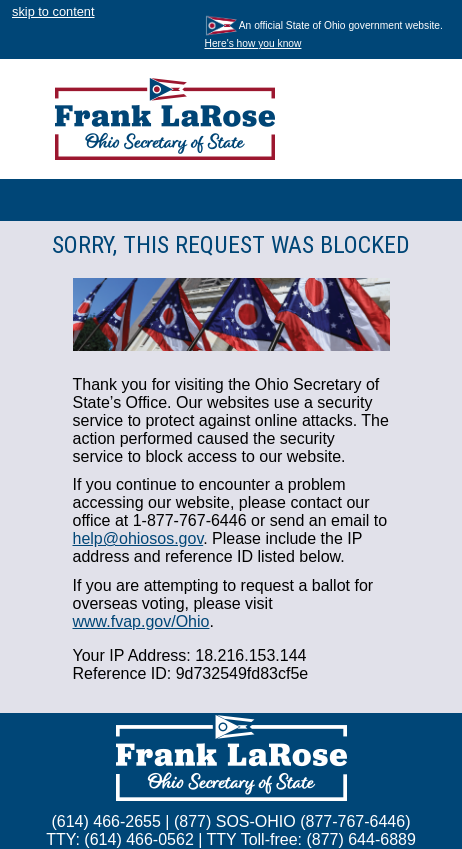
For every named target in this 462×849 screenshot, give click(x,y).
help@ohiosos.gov (138, 538)
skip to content (53, 11)
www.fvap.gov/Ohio (141, 621)
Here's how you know (253, 43)
